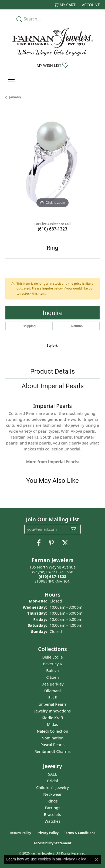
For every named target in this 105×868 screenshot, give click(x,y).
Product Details (52, 371)
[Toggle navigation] (11, 80)
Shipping (29, 326)
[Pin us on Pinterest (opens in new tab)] (51, 543)
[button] (65, 5)
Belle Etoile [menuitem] (53, 657)
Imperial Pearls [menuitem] (53, 704)
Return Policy (21, 833)
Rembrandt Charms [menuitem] (52, 751)
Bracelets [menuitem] (52, 814)
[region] (52, 162)
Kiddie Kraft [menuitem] (52, 718)
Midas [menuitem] (52, 724)
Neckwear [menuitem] (52, 794)
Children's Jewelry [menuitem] (52, 788)
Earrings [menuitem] (52, 808)
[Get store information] (52, 581)
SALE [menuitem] (52, 774)
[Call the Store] (52, 576)
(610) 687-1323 (52, 229)
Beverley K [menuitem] (53, 664)
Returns (77, 326)
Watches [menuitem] (52, 821)
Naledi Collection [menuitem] (52, 731)
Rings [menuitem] (53, 801)
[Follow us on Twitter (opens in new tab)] (65, 543)
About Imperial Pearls (53, 386)
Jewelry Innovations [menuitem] (52, 711)
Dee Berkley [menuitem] (52, 684)
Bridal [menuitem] (52, 781)
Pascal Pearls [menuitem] (52, 745)
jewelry (15, 97)
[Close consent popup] (97, 859)
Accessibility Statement (52, 843)
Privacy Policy (48, 833)
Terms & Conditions (80, 833)
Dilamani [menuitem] (52, 691)
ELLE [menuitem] (52, 697)
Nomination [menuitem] (53, 738)
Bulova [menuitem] (52, 671)
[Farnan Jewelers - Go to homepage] (53, 42)
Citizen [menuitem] (52, 677)
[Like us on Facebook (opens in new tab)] (39, 543)
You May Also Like (52, 480)
